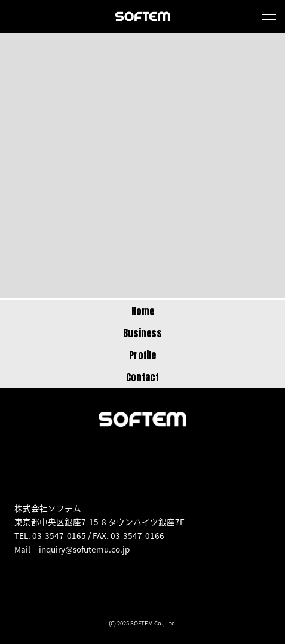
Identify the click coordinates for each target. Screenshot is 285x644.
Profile (142, 355)
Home (143, 311)
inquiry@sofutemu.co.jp (84, 549)
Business (142, 333)
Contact (142, 377)
